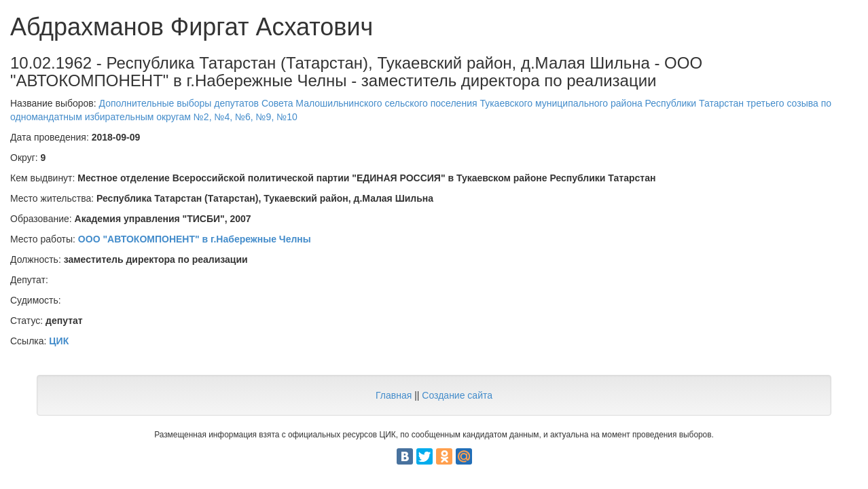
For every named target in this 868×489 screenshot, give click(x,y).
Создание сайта (457, 395)
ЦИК (59, 341)
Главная (394, 395)
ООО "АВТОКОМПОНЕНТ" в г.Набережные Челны (195, 239)
